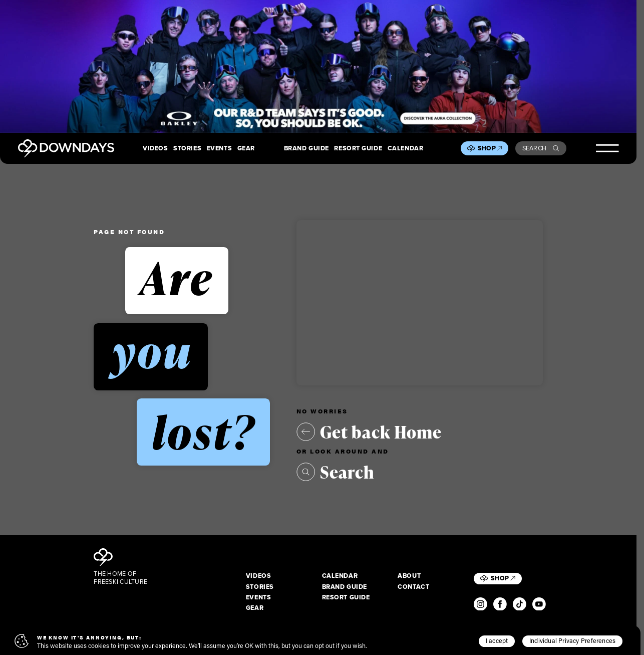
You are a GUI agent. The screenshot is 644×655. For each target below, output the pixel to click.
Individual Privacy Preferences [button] (572, 640)
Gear (246, 148)
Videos (155, 148)
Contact (413, 587)
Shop (490, 148)
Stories (187, 148)
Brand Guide (306, 148)
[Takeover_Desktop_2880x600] (318, 66)
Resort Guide (358, 148)
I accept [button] (497, 640)
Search (541, 148)
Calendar (406, 148)
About (409, 576)
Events (219, 148)
